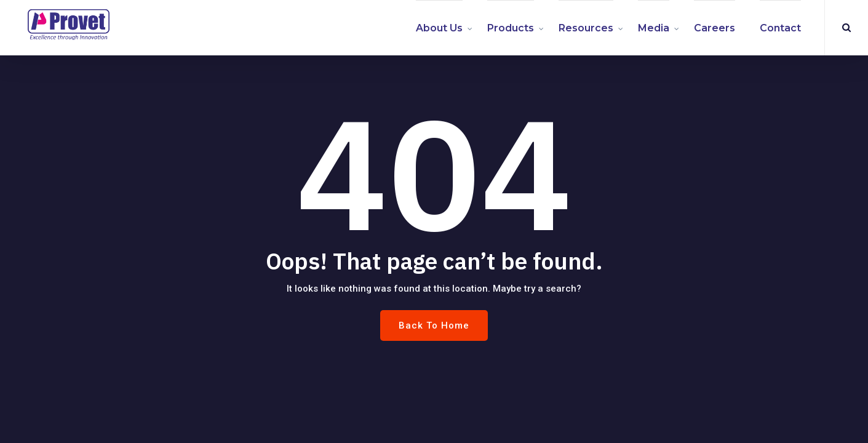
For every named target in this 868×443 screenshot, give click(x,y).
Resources (586, 28)
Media (654, 28)
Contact (780, 28)
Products (511, 28)
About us (439, 28)
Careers (715, 28)
